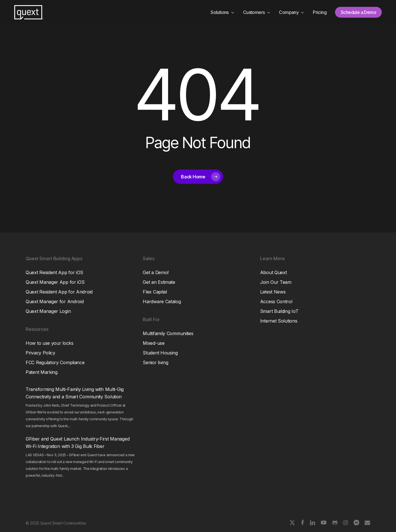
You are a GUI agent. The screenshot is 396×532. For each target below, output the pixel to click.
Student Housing (160, 353)
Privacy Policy (40, 353)
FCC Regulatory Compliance (55, 362)
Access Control (276, 301)
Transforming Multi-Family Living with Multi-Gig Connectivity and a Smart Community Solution (75, 393)
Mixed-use (154, 343)
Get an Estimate (159, 282)
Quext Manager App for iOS (55, 282)
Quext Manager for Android (55, 301)
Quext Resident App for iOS (54, 272)
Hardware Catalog (162, 301)
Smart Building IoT (279, 311)
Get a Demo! (156, 272)
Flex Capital (155, 292)
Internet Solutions (279, 321)
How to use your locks (50, 343)
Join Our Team (276, 282)
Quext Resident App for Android (59, 292)
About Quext (273, 272)
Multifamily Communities (168, 333)
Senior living (155, 362)
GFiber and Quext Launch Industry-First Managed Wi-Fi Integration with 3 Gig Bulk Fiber (77, 443)
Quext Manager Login (48, 311)
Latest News (273, 292)
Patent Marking (42, 372)
